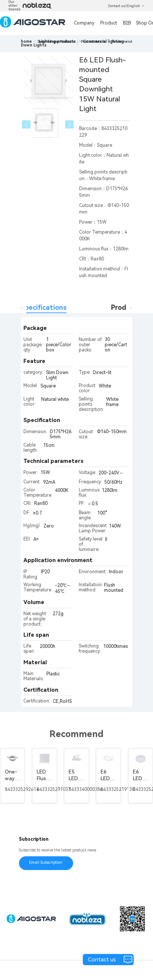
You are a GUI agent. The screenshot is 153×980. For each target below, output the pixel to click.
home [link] (26, 41)
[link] (34, 45)
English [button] (136, 6)
